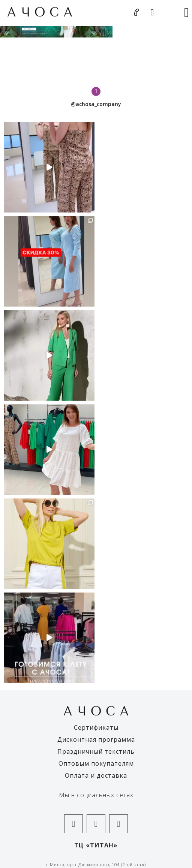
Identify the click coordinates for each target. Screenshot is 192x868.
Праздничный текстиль (96, 469)
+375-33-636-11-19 (96, 729)
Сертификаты (96, 445)
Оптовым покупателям (96, 481)
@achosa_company (96, 104)
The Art (122, 853)
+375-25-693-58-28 (96, 601)
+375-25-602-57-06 (96, 662)
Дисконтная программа (96, 457)
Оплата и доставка (96, 493)
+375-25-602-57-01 (96, 736)
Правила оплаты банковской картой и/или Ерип (96, 781)
